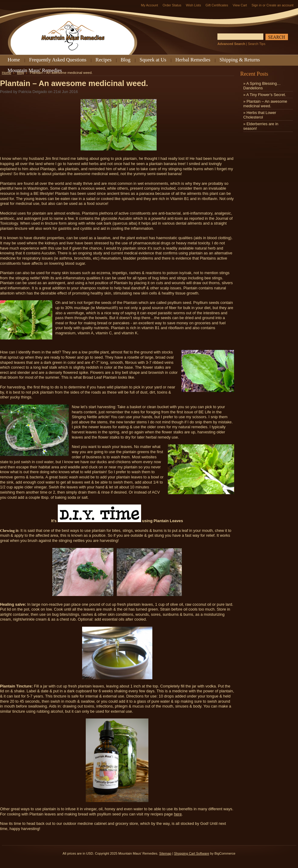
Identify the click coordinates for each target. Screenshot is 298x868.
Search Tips (256, 44)
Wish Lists (193, 5)
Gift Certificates (217, 5)
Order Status (172, 5)
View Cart (240, 5)
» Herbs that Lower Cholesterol (260, 115)
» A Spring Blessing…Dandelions (262, 86)
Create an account (280, 5)
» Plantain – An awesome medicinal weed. (265, 104)
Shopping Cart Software (191, 853)
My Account (149, 5)
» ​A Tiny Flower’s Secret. (265, 95)
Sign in (256, 5)
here (178, 814)
